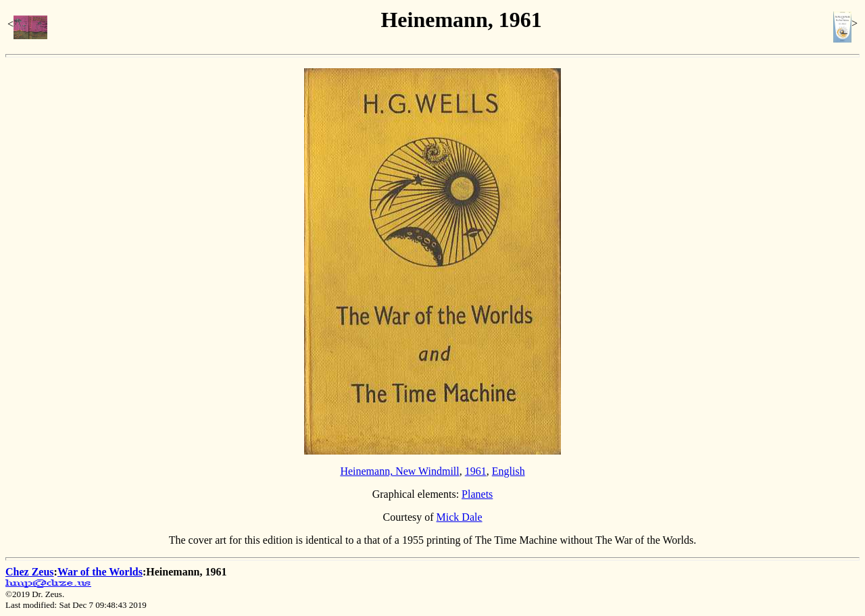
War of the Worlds (100, 572)
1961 (476, 471)
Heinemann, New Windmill (399, 471)
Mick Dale (460, 517)
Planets (477, 494)
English (509, 471)
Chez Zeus (30, 572)
